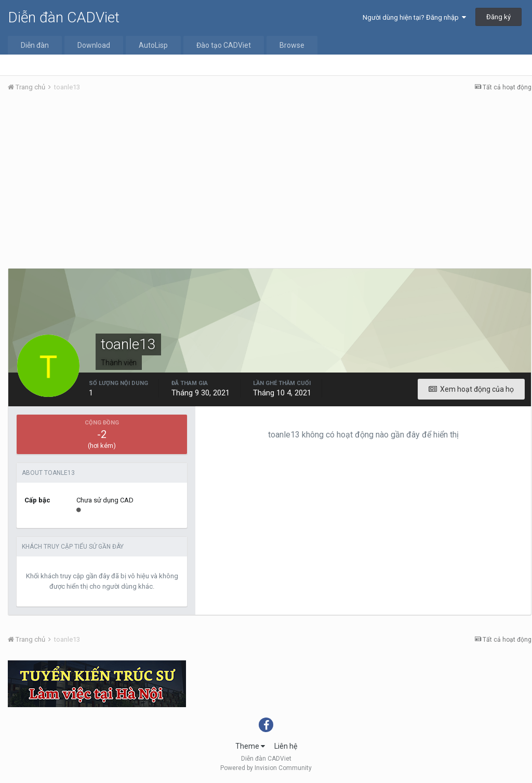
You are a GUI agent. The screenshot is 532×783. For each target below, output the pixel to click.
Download (94, 45)
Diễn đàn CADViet (64, 17)
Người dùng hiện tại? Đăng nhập (414, 17)
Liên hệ (286, 746)
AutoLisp (153, 45)
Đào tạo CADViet (224, 45)
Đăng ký (498, 17)
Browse (292, 45)
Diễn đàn (35, 45)
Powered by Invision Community (266, 768)
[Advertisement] (270, 178)
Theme (250, 746)
